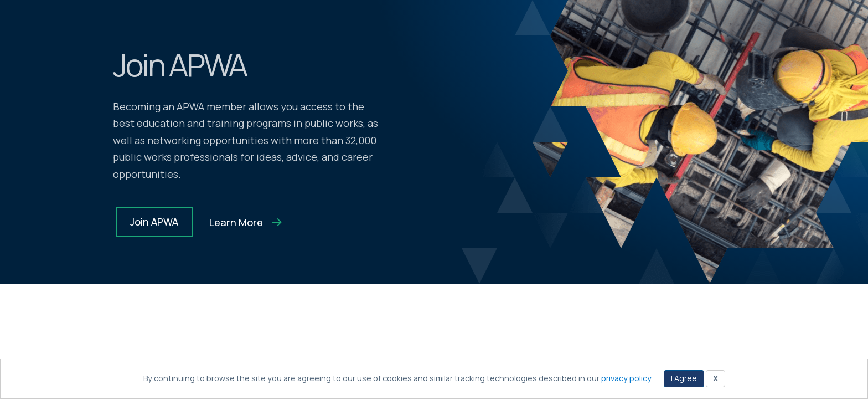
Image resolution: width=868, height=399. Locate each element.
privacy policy (626, 378)
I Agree (684, 378)
